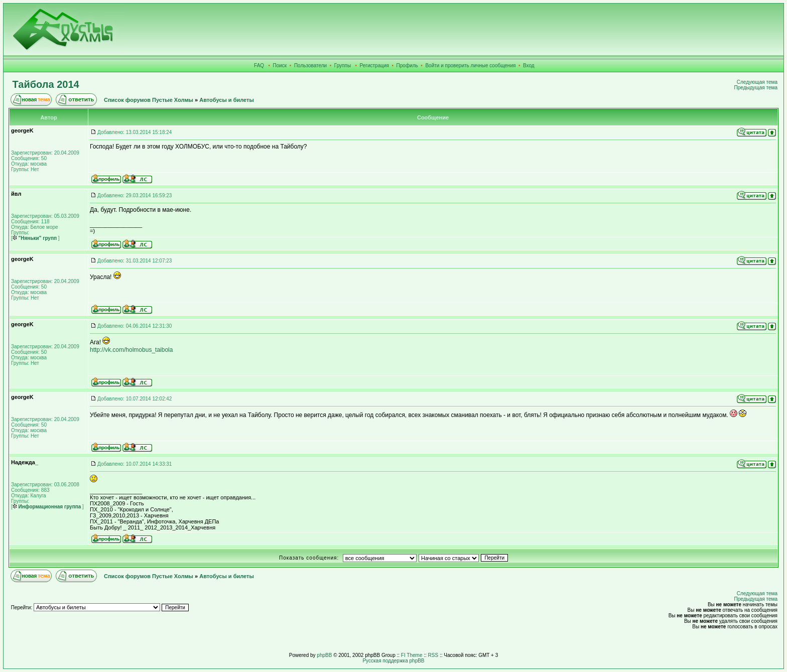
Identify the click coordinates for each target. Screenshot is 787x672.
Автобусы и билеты (227, 100)
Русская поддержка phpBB (393, 661)
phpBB (324, 655)
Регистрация (374, 65)
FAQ (259, 65)
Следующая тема (757, 82)
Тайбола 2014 (46, 84)
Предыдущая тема (756, 88)
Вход (529, 65)
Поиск (280, 65)
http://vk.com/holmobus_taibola (131, 350)
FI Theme (412, 655)
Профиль (407, 65)
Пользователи (310, 65)
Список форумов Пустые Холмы (149, 100)
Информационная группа (47, 507)
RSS (433, 655)
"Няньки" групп (35, 238)
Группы (343, 65)
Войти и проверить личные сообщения (470, 65)
